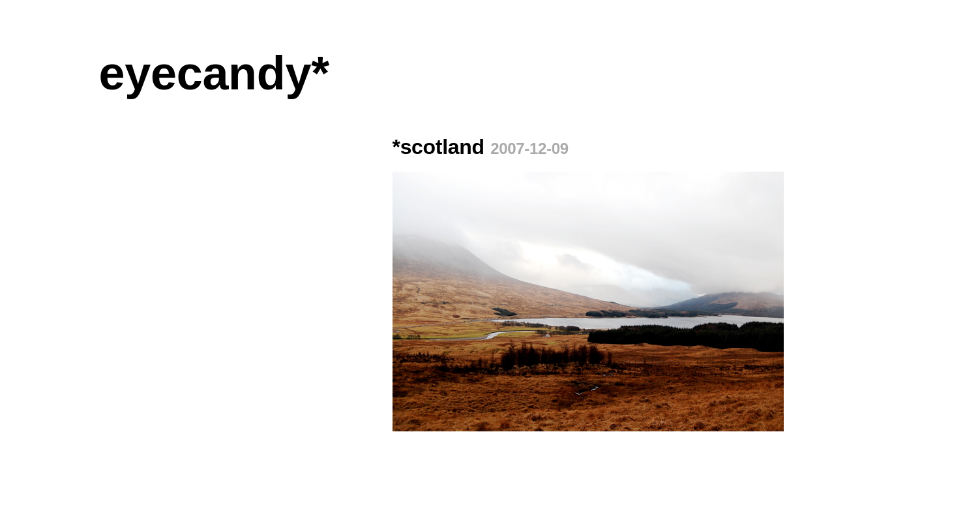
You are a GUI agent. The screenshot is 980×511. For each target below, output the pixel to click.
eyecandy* (214, 73)
